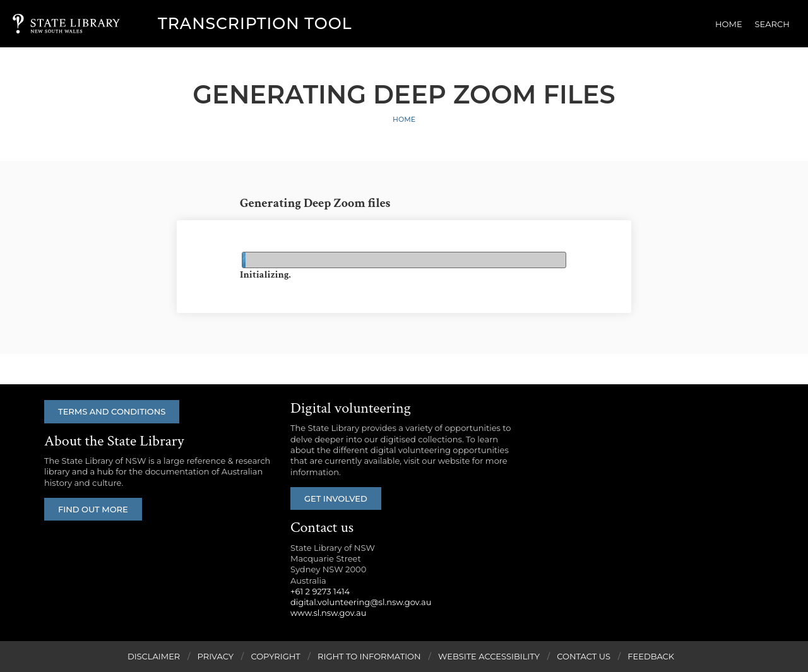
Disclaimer (154, 656)
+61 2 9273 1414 (320, 591)
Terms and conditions (112, 411)
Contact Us (584, 656)
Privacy (216, 656)
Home (729, 24)
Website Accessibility (489, 656)
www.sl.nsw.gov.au (328, 613)
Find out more (93, 509)
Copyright (275, 656)
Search (772, 24)
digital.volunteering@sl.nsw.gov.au (361, 602)
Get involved (336, 498)
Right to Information (369, 656)
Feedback (651, 656)
